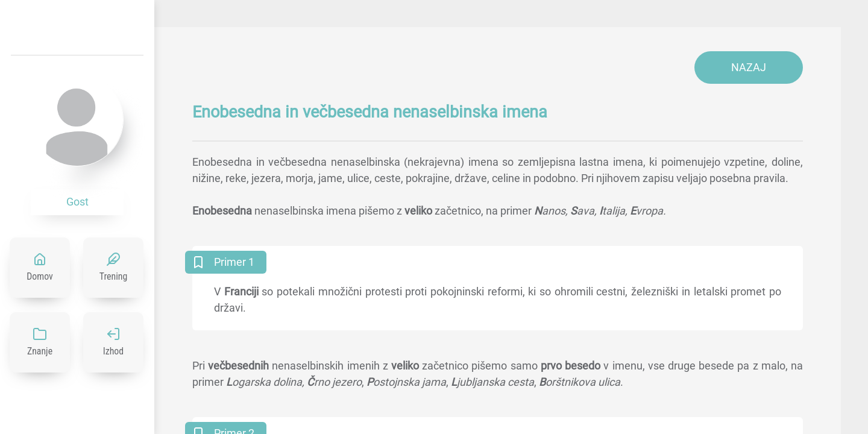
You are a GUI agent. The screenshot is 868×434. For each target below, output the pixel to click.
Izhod (113, 351)
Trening (114, 276)
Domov (40, 276)
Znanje (40, 351)
